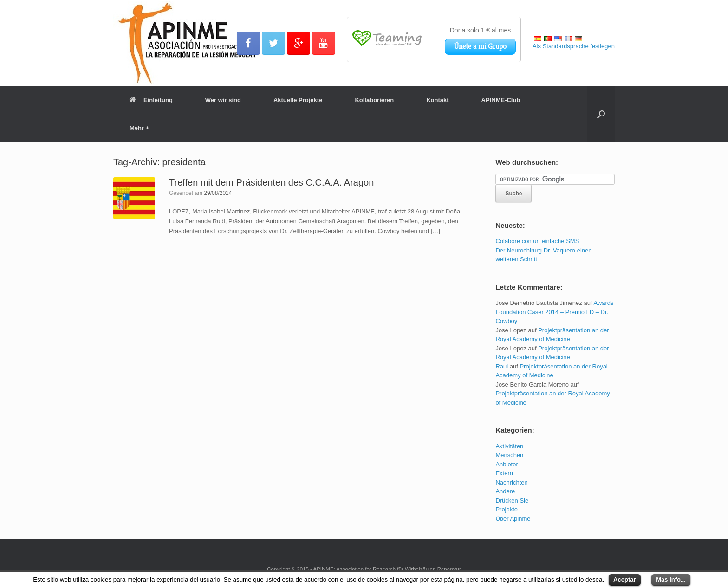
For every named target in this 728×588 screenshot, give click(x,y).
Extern (504, 473)
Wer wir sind (223, 100)
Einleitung (151, 100)
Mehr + (139, 128)
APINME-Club (501, 100)
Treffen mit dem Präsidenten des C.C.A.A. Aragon (271, 182)
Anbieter (507, 464)
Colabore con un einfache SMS (537, 241)
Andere (505, 491)
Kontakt (437, 100)
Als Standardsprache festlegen (574, 46)
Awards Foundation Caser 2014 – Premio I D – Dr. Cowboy (554, 312)
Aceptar (624, 579)
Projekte (507, 509)
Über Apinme (513, 519)
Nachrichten (511, 482)
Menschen (509, 455)
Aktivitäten (509, 446)
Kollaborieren (374, 100)
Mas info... (671, 579)
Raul (502, 366)
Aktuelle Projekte (298, 100)
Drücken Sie (512, 501)
